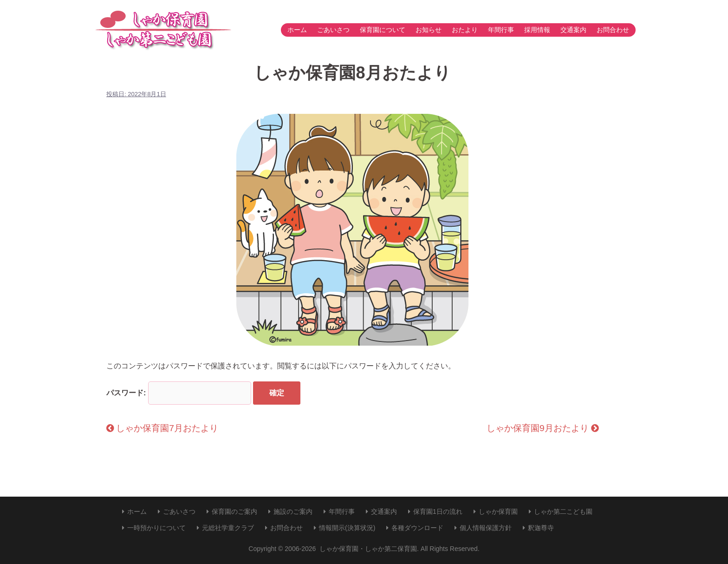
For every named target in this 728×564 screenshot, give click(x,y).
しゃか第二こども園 (563, 512)
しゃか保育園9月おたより (543, 428)
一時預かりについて (156, 528)
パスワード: (179, 393)
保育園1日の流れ (438, 512)
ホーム (297, 30)
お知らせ (429, 30)
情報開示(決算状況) (347, 528)
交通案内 (573, 30)
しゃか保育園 (498, 512)
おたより (465, 30)
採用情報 (537, 30)
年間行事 (501, 30)
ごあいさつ (333, 30)
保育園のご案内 (234, 512)
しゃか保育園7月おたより (162, 428)
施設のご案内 (293, 512)
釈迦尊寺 (541, 528)
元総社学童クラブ (228, 528)
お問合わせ (613, 30)
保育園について (383, 30)
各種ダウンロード (417, 528)
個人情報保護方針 (486, 528)
